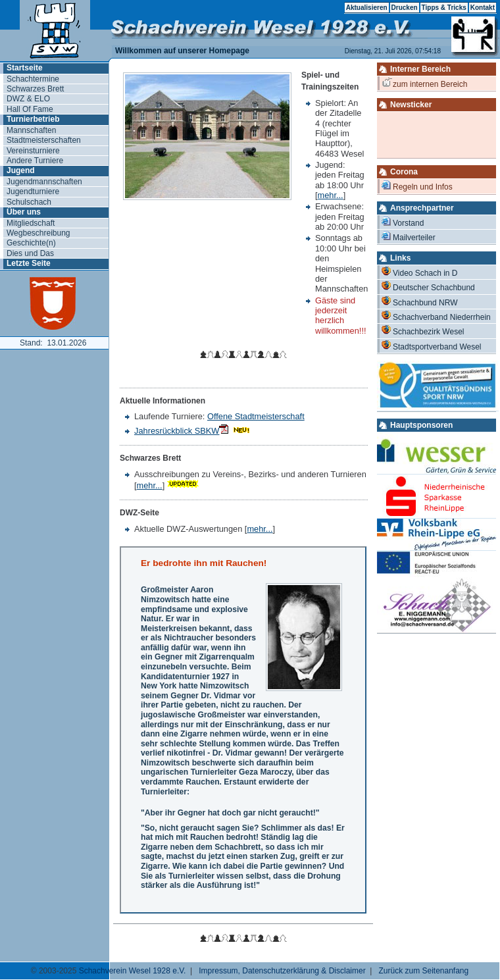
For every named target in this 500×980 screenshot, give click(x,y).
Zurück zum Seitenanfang (423, 971)
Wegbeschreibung (38, 233)
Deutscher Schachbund (428, 287)
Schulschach (29, 202)
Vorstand (403, 222)
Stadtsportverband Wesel (432, 346)
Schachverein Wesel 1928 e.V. (133, 971)
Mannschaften (31, 130)
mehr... (331, 195)
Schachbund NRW (420, 302)
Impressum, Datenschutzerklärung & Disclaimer (282, 971)
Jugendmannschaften (44, 182)
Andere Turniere (35, 161)
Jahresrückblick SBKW (181, 431)
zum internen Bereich (425, 83)
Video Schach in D (420, 272)
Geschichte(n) (31, 243)
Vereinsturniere (33, 151)
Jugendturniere (33, 192)
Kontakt (483, 8)
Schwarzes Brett (35, 89)
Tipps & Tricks (444, 8)
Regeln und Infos (417, 186)
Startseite (25, 68)
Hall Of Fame (30, 109)
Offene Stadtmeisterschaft (256, 416)
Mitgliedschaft (31, 223)
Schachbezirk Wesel (423, 331)
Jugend (21, 170)
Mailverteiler (409, 237)
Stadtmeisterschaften (44, 140)
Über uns (24, 212)
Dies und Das (30, 253)
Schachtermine (33, 79)
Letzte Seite (29, 263)
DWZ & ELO (28, 99)
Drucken (405, 8)
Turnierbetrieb (33, 119)
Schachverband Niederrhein (436, 316)
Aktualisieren (367, 8)
